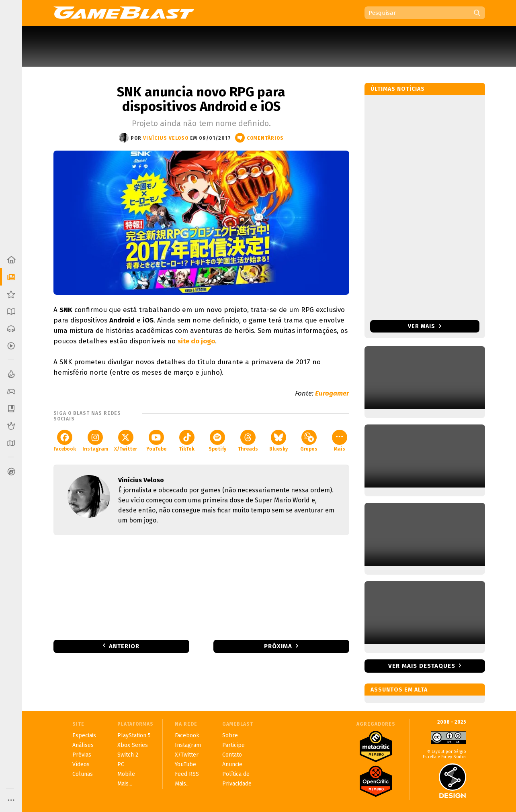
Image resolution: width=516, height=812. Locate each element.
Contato (232, 755)
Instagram (95, 441)
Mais (340, 441)
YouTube (156, 441)
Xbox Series (133, 745)
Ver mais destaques (422, 666)
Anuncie (232, 764)
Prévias (82, 755)
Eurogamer (332, 393)
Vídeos (81, 764)
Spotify (217, 441)
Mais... (125, 784)
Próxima (278, 646)
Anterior (124, 646)
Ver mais (425, 326)
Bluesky (278, 441)
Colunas (83, 774)
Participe (233, 745)
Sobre (230, 735)
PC (121, 764)
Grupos (309, 441)
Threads (248, 441)
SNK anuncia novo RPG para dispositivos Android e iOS (201, 99)
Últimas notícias (398, 89)
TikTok (187, 441)
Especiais (84, 735)
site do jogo (196, 341)
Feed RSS (187, 774)
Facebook (65, 441)
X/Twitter (126, 441)
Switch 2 (128, 755)
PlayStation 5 (134, 735)
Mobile (126, 774)
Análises (83, 745)
